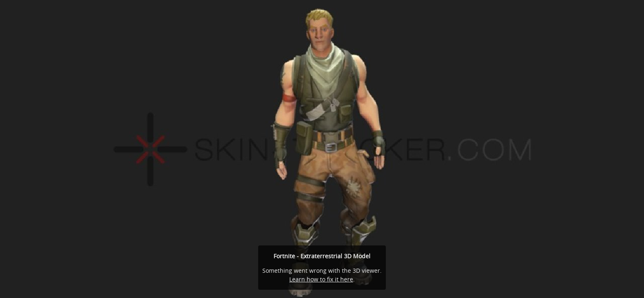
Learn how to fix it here (321, 279)
